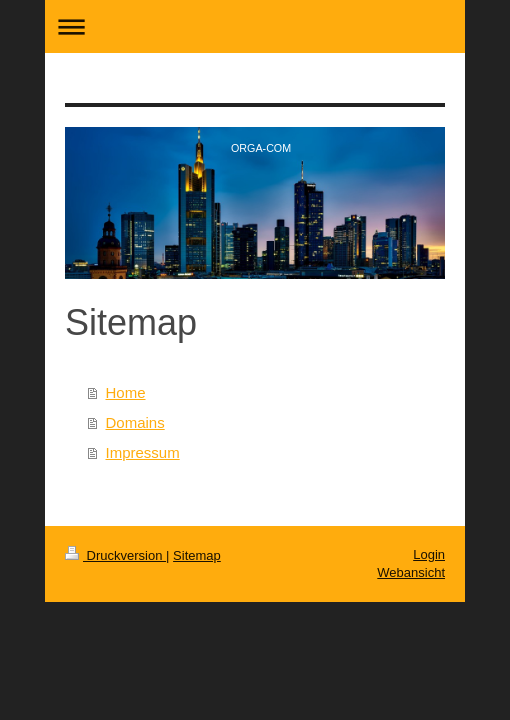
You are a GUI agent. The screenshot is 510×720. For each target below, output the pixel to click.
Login (429, 554)
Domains (135, 422)
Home (126, 392)
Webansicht (411, 572)
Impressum (143, 452)
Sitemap (197, 555)
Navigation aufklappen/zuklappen (255, 26)
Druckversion (115, 555)
